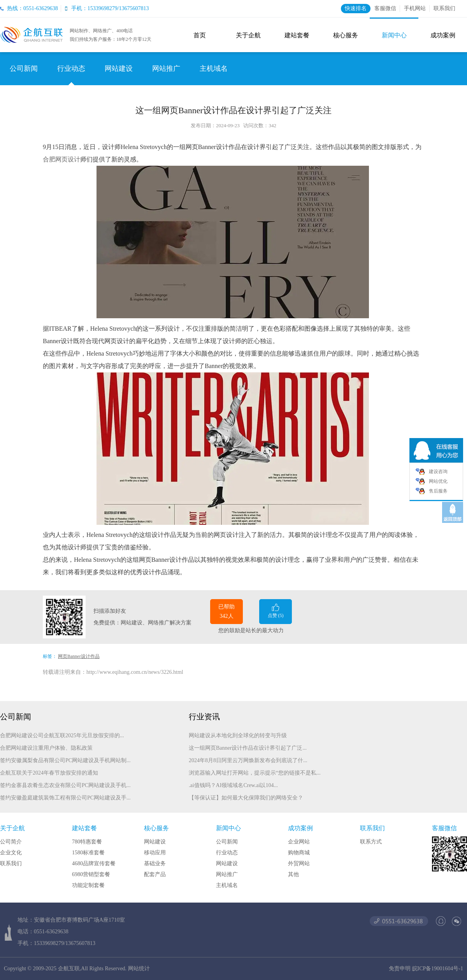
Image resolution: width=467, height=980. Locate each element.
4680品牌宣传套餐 (94, 863)
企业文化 (11, 853)
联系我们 (444, 8)
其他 (293, 874)
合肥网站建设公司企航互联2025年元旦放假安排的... (62, 735)
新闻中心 (394, 35)
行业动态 (71, 68)
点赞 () (276, 610)
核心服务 (346, 35)
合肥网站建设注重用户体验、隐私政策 (46, 748)
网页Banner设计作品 (79, 656)
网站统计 (139, 969)
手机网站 (415, 8)
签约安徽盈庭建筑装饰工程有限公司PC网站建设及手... (65, 798)
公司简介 (11, 842)
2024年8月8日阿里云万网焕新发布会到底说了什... (248, 760)
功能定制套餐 (88, 885)
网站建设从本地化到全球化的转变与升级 (238, 735)
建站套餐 (297, 35)
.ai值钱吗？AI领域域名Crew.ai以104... (233, 785)
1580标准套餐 (88, 853)
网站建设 (119, 68)
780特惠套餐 (87, 842)
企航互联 (69, 969)
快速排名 (356, 8)
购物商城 (299, 853)
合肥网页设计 (61, 159)
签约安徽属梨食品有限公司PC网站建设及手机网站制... (65, 760)
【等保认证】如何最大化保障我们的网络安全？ (246, 798)
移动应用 (155, 853)
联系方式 (371, 842)
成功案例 (443, 35)
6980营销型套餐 (91, 874)
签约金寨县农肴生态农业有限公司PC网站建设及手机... (65, 785)
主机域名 (214, 68)
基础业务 (155, 863)
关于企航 (248, 35)
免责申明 (400, 969)
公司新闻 (24, 68)
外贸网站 (299, 863)
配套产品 (155, 874)
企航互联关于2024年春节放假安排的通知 (49, 773)
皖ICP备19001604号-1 (438, 969)
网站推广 (166, 68)
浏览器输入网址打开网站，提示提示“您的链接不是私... (255, 773)
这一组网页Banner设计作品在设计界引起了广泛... (248, 748)
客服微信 (385, 8)
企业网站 (299, 842)
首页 (200, 35)
